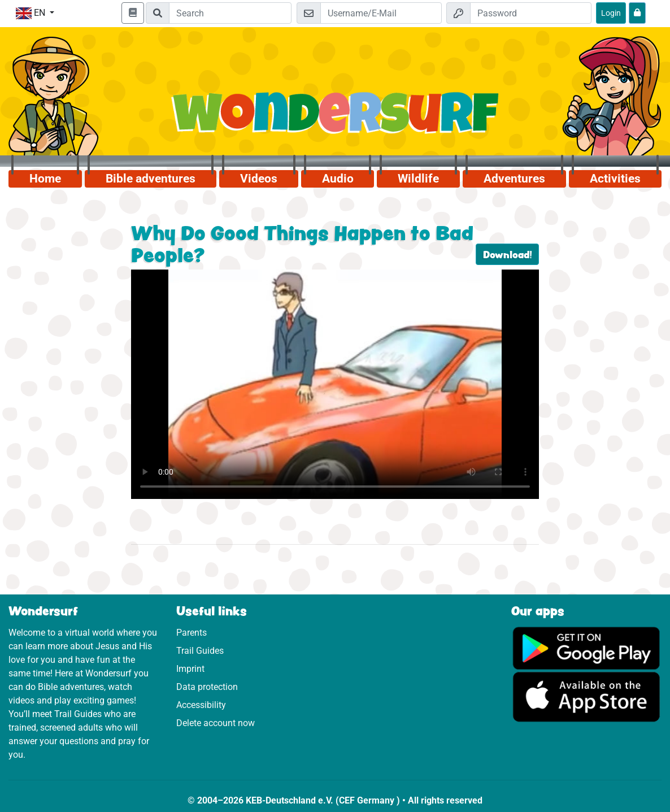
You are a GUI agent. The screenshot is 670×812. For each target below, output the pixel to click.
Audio (338, 179)
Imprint (190, 669)
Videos (259, 179)
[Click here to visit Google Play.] (587, 647)
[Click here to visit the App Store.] (587, 696)
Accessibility (201, 705)
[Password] (531, 13)
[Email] (381, 13)
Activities (615, 179)
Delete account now (216, 723)
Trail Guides (200, 651)
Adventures (514, 179)
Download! (507, 254)
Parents (192, 633)
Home (45, 179)
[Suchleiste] (230, 13)
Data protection (207, 687)
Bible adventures (151, 179)
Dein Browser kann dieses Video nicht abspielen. (335, 384)
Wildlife (418, 179)
